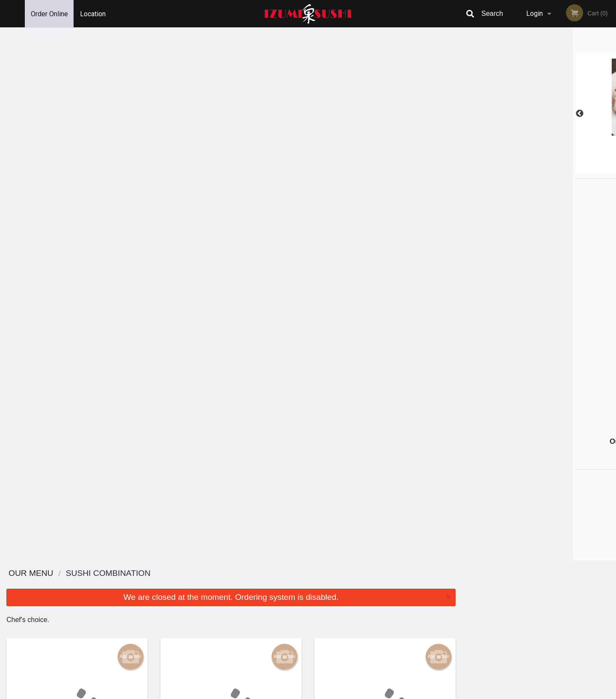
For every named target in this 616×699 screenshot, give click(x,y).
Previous (468, 114)
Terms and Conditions (376, 595)
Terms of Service (322, 693)
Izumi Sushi (121, 574)
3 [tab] (533, 169)
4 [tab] (545, 169)
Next (610, 114)
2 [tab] (520, 169)
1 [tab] (507, 169)
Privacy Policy (367, 606)
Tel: (447, 606)
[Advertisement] (518, 307)
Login (535, 13)
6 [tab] (571, 169)
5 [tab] (558, 169)
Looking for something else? (231, 351)
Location (93, 13)
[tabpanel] (539, 114)
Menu (286, 585)
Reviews (360, 585)
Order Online (49, 13)
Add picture (131, 124)
